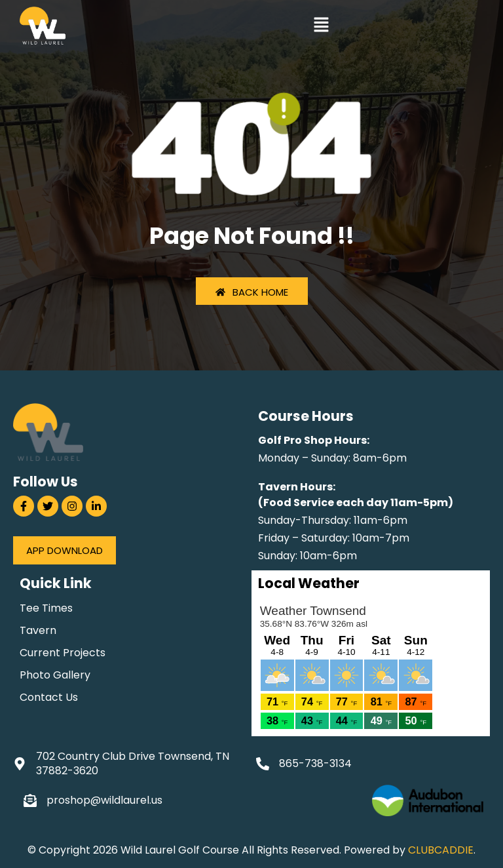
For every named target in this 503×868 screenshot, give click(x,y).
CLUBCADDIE (441, 850)
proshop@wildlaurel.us (104, 800)
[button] (321, 26)
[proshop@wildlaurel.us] (30, 800)
